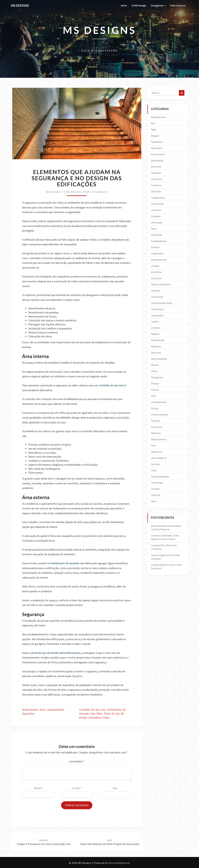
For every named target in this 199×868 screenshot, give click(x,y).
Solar (154, 470)
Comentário (77, 761)
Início (124, 5)
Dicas (43, 710)
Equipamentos (56, 710)
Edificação (157, 235)
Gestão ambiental (161, 284)
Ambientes (157, 142)
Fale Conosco (178, 5)
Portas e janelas (160, 414)
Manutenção (158, 340)
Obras (154, 371)
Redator (56, 192)
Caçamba (156, 173)
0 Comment (100, 192)
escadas (155, 266)
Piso (153, 396)
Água (154, 129)
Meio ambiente (159, 359)
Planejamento (159, 402)
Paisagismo (157, 377)
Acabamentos (30, 710)
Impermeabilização (162, 303)
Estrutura (156, 278)
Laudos (155, 321)
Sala (153, 445)
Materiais (156, 353)
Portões (155, 421)
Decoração (157, 222)
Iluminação (157, 297)
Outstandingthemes (119, 863)
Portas (155, 408)
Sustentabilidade (160, 477)
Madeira (155, 334)
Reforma (156, 433)
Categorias (158, 5)
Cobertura (157, 179)
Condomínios (158, 198)
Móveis (155, 365)
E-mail (77, 788)
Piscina (155, 390)
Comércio (156, 185)
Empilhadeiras (159, 241)
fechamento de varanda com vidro (71, 563)
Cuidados (156, 216)
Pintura (155, 384)
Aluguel (155, 136)
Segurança (28, 713)
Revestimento (159, 439)
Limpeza (156, 328)
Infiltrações (157, 309)
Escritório (156, 272)
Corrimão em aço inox (92, 710)
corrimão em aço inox (111, 385)
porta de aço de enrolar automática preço (56, 653)
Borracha (156, 167)
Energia (155, 247)
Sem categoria (159, 458)
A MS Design (139, 5)
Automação (157, 161)
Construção (157, 204)
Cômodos (156, 191)
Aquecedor (157, 148)
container (156, 210)
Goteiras (156, 291)
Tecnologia (157, 483)
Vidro (154, 501)
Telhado (155, 489)
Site (115, 788)
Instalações (157, 315)
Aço (153, 123)
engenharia (157, 253)
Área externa (158, 154)
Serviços (156, 464)
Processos (157, 427)
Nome (39, 788)
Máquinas (156, 346)
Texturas (156, 495)
